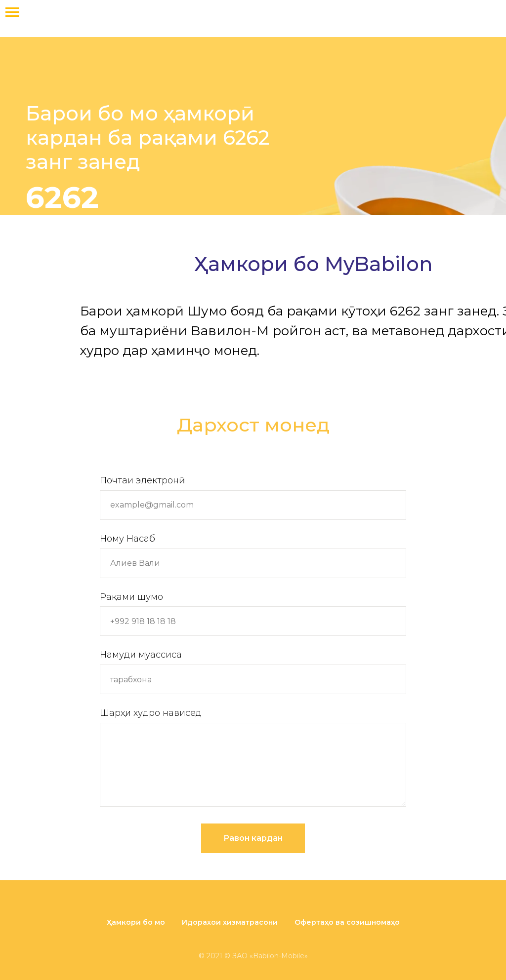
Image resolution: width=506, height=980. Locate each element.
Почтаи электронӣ (142, 480)
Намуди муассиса (141, 655)
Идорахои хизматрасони (230, 922)
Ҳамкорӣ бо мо (136, 922)
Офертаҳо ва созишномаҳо (347, 922)
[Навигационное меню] (12, 12)
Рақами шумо (131, 597)
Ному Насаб (127, 539)
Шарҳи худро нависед (151, 713)
